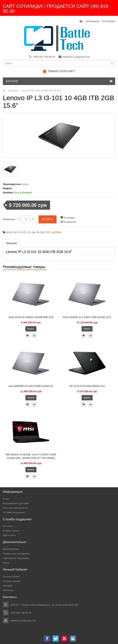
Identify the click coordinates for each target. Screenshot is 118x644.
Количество (9, 219)
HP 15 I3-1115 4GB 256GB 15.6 (87, 386)
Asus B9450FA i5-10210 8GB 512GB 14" (31, 386)
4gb (33, 232)
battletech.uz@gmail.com (74, 57)
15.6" (48, 232)
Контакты (8, 526)
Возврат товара (11, 531)
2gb (42, 232)
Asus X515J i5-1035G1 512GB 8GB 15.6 (31, 317)
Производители (11, 549)
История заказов (12, 581)
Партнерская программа (16, 558)
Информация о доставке (16, 503)
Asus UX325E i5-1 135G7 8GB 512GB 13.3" (87, 317)
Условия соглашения (14, 513)
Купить (48, 219)
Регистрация (109, 21)
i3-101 (23, 232)
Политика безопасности (15, 508)
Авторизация (92, 21)
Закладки (8, 586)
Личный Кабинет (12, 577)
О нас (6, 499)
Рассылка (8, 590)
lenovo (9, 232)
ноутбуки (56, 232)
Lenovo (25, 184)
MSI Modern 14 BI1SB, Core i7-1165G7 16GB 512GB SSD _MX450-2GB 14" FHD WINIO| (31, 456)
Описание (11, 243)
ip (15, 232)
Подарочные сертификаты (17, 554)
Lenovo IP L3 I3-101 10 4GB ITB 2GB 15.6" (41, 91)
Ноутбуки (13, 91)
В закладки (67, 217)
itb (38, 232)
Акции (6, 563)
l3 (18, 232)
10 (29, 232)
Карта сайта (9, 535)
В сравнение (68, 222)
